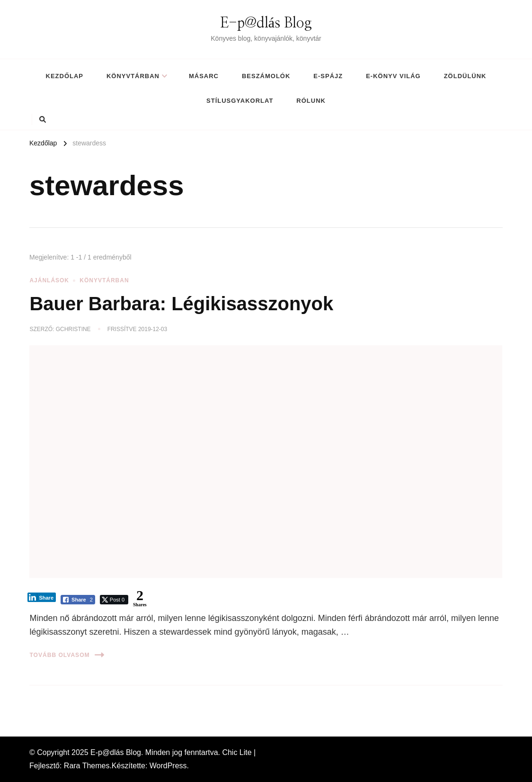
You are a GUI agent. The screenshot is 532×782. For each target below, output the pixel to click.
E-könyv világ (393, 76)
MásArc (204, 76)
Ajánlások (49, 280)
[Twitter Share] (114, 600)
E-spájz (328, 76)
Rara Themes (87, 766)
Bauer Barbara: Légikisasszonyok (181, 304)
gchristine (73, 329)
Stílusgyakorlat (240, 101)
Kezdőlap (65, 76)
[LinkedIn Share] (42, 597)
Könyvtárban (133, 76)
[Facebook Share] (78, 600)
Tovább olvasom (66, 655)
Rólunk (311, 101)
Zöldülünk (465, 76)
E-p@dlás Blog (266, 23)
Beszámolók (266, 76)
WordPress (168, 766)
